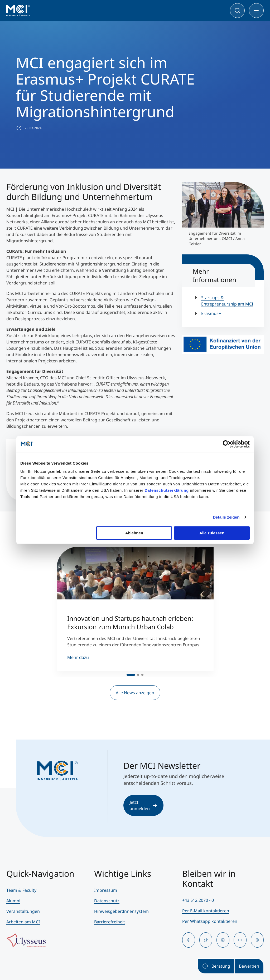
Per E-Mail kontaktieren (206, 911)
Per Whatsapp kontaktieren (210, 921)
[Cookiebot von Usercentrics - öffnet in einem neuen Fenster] (227, 444)
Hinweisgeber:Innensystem (121, 911)
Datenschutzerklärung (167, 490)
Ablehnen (134, 533)
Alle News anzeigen (135, 693)
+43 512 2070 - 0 (198, 900)
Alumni (13, 901)
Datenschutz (107, 901)
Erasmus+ (211, 313)
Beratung (216, 966)
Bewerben (249, 966)
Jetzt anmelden (143, 805)
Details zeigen (226, 517)
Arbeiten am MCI (23, 922)
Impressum (106, 890)
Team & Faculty (21, 890)
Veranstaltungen (23, 911)
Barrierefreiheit (110, 922)
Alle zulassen (212, 533)
